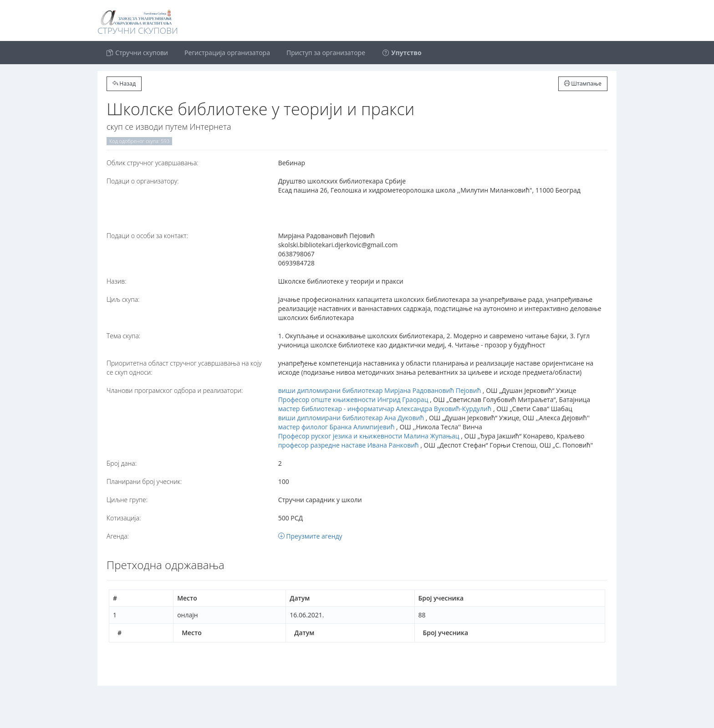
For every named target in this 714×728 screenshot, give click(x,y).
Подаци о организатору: (143, 181)
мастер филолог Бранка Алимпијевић (337, 427)
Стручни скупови (137, 53)
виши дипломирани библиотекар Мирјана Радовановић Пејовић (380, 390)
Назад (124, 84)
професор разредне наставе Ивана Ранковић (349, 445)
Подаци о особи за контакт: (147, 236)
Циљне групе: (127, 500)
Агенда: (118, 536)
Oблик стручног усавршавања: (153, 163)
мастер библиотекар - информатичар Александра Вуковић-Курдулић (385, 409)
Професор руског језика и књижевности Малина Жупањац (369, 436)
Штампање (583, 84)
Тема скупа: (123, 336)
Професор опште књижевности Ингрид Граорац (353, 400)
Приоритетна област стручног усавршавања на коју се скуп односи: (184, 368)
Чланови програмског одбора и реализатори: (175, 390)
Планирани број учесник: (144, 481)
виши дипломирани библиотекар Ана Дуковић (351, 418)
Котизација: (124, 518)
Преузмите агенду (310, 536)
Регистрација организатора (227, 53)
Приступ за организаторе (326, 53)
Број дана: (122, 463)
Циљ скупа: (123, 299)
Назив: (116, 281)
